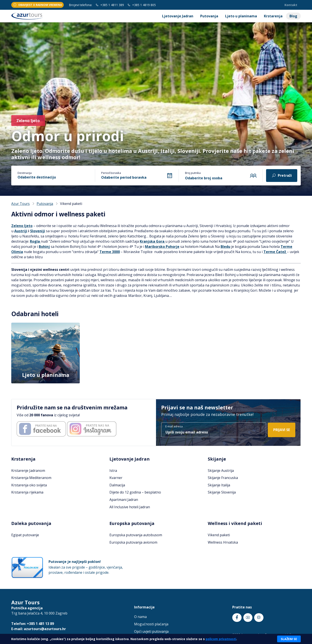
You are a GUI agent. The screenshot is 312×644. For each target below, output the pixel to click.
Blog (293, 16)
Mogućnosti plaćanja (151, 624)
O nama (140, 617)
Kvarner (116, 478)
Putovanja (209, 16)
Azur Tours (20, 204)
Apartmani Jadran (124, 500)
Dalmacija (117, 485)
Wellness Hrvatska (223, 542)
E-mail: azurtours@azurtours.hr (39, 629)
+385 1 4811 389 (110, 5)
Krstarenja (273, 16)
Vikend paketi (219, 535)
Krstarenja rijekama (27, 492)
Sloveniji (38, 231)
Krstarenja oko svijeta (29, 485)
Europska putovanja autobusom (136, 535)
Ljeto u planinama (241, 16)
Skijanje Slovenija (222, 492)
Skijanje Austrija (221, 471)
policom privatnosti (221, 639)
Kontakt (291, 5)
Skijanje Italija (219, 485)
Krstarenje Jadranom (28, 471)
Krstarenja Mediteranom (31, 478)
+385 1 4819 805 (142, 5)
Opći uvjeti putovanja (151, 631)
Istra (113, 471)
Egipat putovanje (25, 535)
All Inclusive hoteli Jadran (130, 507)
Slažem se (289, 639)
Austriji (21, 231)
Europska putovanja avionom (133, 542)
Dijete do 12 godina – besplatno (135, 492)
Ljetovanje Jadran (178, 16)
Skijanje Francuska (223, 478)
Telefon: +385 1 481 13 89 (33, 624)
